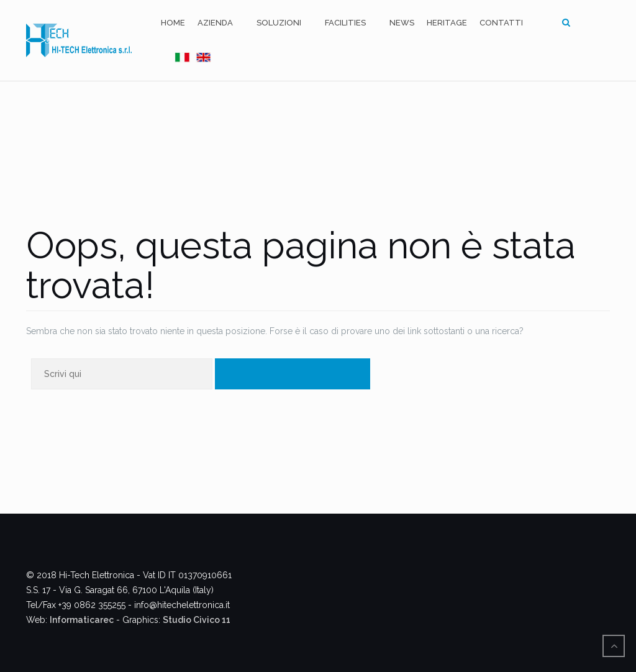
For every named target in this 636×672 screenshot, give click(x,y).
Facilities (345, 23)
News (402, 23)
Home (173, 23)
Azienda (215, 23)
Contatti (501, 23)
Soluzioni (279, 23)
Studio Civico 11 (197, 620)
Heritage (447, 23)
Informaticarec (82, 620)
